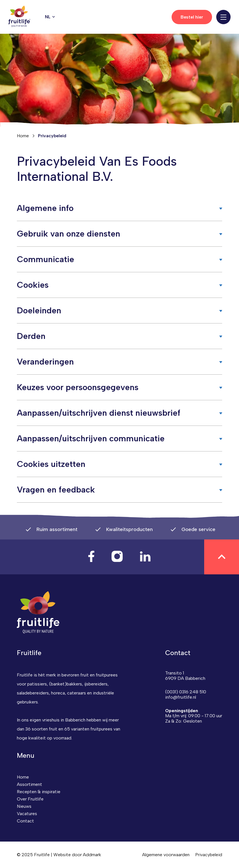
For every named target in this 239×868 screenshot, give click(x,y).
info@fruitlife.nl (181, 697)
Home (23, 136)
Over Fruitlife (30, 799)
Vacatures (27, 814)
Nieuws (24, 806)
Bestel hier (192, 17)
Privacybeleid (209, 855)
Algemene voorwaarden (166, 855)
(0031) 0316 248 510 (186, 692)
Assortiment (29, 784)
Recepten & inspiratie (39, 792)
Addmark (92, 855)
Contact (25, 821)
